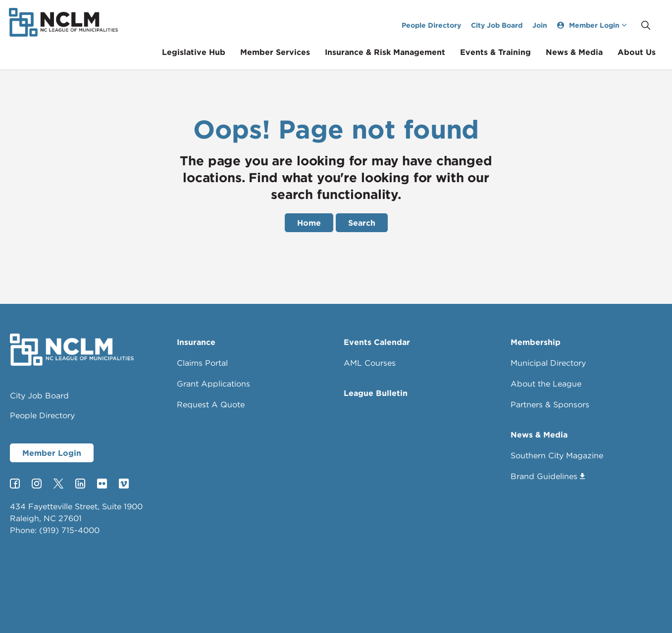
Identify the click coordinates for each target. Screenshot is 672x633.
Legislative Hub (201, 52)
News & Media (582, 52)
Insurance (196, 342)
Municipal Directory (548, 363)
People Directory (439, 25)
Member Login (52, 453)
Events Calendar (377, 342)
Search (362, 223)
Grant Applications (213, 384)
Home (309, 223)
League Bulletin (376, 393)
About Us (644, 52)
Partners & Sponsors (550, 404)
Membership (536, 342)
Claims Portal (202, 363)
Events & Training (503, 52)
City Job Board (504, 25)
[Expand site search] (653, 25)
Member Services (283, 52)
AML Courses (370, 363)
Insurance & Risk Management (392, 52)
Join (547, 25)
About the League (546, 384)
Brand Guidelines (548, 476)
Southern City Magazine (557, 455)
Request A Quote (211, 404)
